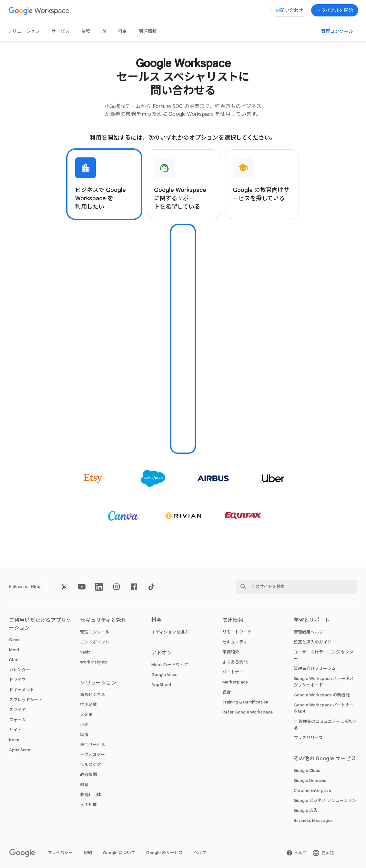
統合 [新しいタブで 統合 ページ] (227, 692)
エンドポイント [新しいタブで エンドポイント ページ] (95, 642)
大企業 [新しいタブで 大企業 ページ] (86, 715)
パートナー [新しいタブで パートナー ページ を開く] (233, 672)
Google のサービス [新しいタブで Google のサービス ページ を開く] (164, 853)
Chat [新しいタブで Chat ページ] (14, 660)
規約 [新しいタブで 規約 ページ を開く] (88, 853)
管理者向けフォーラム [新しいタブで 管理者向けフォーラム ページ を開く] (315, 668)
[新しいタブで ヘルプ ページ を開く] (297, 853)
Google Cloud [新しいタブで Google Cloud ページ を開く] (307, 770)
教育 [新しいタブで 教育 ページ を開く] (84, 785)
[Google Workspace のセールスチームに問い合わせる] (289, 10)
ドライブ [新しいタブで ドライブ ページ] (17, 680)
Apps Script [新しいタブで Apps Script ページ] (21, 750)
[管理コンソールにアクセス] (337, 31)
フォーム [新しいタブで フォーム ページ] (17, 720)
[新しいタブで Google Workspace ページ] (39, 10)
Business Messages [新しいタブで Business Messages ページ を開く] (313, 820)
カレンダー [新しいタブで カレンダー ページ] (20, 670)
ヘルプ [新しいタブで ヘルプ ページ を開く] (200, 853)
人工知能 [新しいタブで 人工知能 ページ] (88, 805)
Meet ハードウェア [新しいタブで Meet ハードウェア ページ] (170, 665)
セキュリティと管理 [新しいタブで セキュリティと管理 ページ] (103, 620)
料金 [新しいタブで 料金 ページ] (122, 31)
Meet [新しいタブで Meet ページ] (14, 650)
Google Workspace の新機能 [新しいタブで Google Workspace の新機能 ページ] (322, 695)
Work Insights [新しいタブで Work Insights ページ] (94, 662)
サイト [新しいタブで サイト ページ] (15, 730)
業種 (86, 31)
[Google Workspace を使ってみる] (335, 10)
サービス (61, 31)
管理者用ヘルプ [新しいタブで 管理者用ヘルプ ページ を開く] (308, 632)
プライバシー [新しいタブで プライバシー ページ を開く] (60, 853)
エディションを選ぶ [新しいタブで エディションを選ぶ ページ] (170, 632)
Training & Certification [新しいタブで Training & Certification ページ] (245, 702)
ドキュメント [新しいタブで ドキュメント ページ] (22, 690)
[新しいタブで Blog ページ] (36, 587)
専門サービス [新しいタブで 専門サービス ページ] (93, 745)
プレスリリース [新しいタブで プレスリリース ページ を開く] (308, 738)
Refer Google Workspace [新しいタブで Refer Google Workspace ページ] (248, 712)
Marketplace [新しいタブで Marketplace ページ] (235, 682)
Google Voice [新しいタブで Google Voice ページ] (164, 675)
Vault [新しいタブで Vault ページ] (85, 652)
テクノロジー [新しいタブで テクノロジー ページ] (92, 755)
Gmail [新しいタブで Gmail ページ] (15, 640)
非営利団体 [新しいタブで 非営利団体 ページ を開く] (91, 795)
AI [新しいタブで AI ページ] (104, 31)
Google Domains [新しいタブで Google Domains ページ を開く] (310, 780)
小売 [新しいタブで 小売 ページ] (84, 725)
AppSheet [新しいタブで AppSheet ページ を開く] (162, 685)
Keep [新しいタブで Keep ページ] (14, 740)
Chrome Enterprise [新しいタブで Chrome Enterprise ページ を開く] (312, 790)
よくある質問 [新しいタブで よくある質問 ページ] (235, 662)
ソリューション (24, 31)
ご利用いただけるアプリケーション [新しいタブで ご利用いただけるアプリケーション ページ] (40, 624)
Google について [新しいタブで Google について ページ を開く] (119, 853)
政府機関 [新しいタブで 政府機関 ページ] (88, 775)
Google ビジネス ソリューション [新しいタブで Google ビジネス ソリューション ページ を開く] (325, 800)
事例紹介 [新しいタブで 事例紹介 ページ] (231, 652)
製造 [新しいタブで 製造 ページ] (84, 735)
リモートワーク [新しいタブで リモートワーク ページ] (237, 632)
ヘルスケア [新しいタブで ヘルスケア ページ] (91, 765)
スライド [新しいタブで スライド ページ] (17, 710)
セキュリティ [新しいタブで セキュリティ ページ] (235, 642)
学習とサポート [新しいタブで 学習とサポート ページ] (312, 620)
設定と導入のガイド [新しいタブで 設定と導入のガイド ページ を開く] (313, 642)
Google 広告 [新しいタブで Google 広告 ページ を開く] (306, 810)
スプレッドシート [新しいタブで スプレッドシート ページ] (26, 700)
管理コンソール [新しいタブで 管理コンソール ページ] (95, 632)
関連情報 (148, 31)
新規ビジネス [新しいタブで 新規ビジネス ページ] (93, 695)
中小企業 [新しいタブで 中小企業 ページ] (88, 705)
